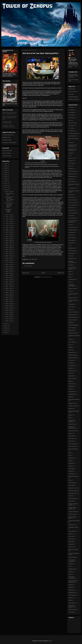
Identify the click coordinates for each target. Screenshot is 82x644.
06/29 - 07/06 (9, 267)
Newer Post (26, 273)
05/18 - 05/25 (9, 280)
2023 (6, 170)
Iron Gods (71, 360)
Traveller (71, 564)
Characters (71, 208)
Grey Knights (72, 328)
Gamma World (72, 320)
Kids (70, 373)
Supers (70, 547)
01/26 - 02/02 (9, 314)
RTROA (71, 496)
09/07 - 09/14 (9, 245)
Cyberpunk (71, 232)
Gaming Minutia (73, 317)
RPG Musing (72, 483)
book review (72, 182)
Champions (71, 197)
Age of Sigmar (72, 136)
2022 (6, 172)
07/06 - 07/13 (9, 265)
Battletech (71, 169)
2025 (6, 166)
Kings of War (72, 378)
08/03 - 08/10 (9, 256)
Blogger (50, 641)
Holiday (70, 347)
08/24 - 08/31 (9, 249)
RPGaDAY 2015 (73, 491)
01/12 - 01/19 (9, 319)
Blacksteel (73, 58)
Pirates (70, 461)
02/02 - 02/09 (9, 312)
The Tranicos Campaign (72, 561)
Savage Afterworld (73, 97)
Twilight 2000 (72, 569)
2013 (6, 324)
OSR (70, 456)
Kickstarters (72, 371)
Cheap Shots (72, 210)
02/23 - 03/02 (9, 306)
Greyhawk (71, 330)
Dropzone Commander (72, 262)
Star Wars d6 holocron (8, 135)
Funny (70, 309)
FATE (70, 282)
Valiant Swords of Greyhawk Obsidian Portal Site (73, 76)
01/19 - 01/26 (9, 317)
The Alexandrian (73, 92)
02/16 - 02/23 (9, 308)
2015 (6, 188)
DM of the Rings (7, 153)
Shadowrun (71, 525)
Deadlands (71, 248)
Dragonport (71, 259)
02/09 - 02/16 (9, 310)
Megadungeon (72, 394)
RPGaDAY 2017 (73, 493)
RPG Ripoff (71, 485)
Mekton (70, 397)
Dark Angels (72, 238)
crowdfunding (72, 230)
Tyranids (71, 572)
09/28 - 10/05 (9, 239)
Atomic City (71, 158)
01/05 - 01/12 (9, 321)
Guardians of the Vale (74, 336)
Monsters (71, 409)
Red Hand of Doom (73, 476)
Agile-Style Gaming (73, 139)
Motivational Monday (74, 411)
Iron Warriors (72, 365)
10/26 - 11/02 (9, 230)
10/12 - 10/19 (9, 234)
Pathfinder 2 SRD (7, 140)
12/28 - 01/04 (9, 192)
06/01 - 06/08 (9, 275)
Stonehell (71, 544)
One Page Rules (73, 444)
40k (70, 120)
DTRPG (71, 265)
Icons (70, 350)
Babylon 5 (71, 161)
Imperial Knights (73, 358)
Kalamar (71, 368)
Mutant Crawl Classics (72, 421)
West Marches (72, 595)
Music (70, 418)
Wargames (71, 590)
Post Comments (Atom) (46, 277)
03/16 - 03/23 (9, 299)
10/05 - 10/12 (9, 236)
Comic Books (72, 218)
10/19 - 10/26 (9, 232)
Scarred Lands (72, 514)
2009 (6, 332)
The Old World (72, 557)
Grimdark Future (73, 333)
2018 (6, 181)
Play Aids (71, 463)
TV (69, 566)
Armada (71, 153)
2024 (6, 168)
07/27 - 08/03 (9, 258)
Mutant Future (72, 424)
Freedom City (72, 298)
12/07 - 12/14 (9, 217)
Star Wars (71, 539)
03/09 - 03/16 (9, 301)
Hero (70, 345)
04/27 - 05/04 (9, 286)
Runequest (71, 501)
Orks (70, 453)
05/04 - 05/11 (9, 284)
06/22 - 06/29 (9, 269)
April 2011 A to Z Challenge (73, 146)
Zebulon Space (72, 609)
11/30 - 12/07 (9, 219)
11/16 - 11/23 (9, 223)
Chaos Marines (72, 203)
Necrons (71, 433)
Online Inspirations (73, 449)
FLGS (70, 291)
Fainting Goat (72, 279)
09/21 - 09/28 (9, 241)
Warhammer (72, 593)
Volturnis (71, 585)
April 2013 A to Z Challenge (73, 150)
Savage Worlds (72, 512)
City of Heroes (72, 213)
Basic (70, 166)
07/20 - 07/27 (9, 260)
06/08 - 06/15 (9, 273)
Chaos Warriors (72, 205)
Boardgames (72, 176)
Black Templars (72, 171)
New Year (71, 441)
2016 (6, 185)
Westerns (71, 598)
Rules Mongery (72, 498)
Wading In (71, 587)
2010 (6, 330)
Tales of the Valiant (73, 549)
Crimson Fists (72, 227)
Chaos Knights (72, 200)
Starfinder (71, 542)
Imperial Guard (72, 355)
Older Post (61, 273)
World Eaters (72, 603)
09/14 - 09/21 (9, 243)
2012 (6, 326)
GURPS (71, 339)
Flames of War (72, 289)
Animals (71, 143)
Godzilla (71, 323)
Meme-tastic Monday (74, 399)
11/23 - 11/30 (9, 221)
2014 (6, 190)
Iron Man (71, 363)
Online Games (72, 446)
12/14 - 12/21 (9, 215)
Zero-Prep (71, 612)
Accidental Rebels (73, 133)
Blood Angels (72, 174)
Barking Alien (72, 89)
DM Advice (71, 253)
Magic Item (71, 384)
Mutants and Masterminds (72, 427)
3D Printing (71, 115)
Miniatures (71, 403)
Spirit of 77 (71, 534)
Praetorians (71, 474)
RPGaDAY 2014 (73, 488)
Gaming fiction (72, 315)
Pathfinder (71, 458)
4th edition (71, 126)
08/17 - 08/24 (9, 252)
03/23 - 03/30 (9, 297)
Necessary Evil (72, 431)
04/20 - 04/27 (9, 288)
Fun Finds (71, 307)
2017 (6, 183)
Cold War (71, 216)
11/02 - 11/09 (9, 228)
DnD (70, 256)
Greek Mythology (73, 325)
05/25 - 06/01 (9, 278)
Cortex (70, 225)
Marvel (70, 389)
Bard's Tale (71, 163)
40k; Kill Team (72, 123)
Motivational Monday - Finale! (8, 211)
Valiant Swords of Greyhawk (73, 581)
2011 (6, 328)
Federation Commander (72, 285)
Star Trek (71, 536)
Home (43, 273)
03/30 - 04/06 (9, 295)
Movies (70, 415)
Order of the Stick (7, 156)
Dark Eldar (71, 243)
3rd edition (71, 118)
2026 (6, 164)
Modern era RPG (73, 406)
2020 (6, 177)
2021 (6, 175)
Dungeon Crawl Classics (72, 268)
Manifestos (71, 386)
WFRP (70, 600)
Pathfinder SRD (6, 137)
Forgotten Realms (73, 294)
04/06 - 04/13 (9, 293)
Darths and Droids (7, 151)
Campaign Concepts (74, 184)
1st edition (71, 110)
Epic (70, 277)
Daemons (71, 235)
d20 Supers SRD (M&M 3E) (9, 143)
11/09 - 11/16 (9, 226)
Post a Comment (28, 266)
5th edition (71, 131)
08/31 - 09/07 (9, 247)
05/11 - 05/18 (9, 282)
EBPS (70, 272)
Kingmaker (71, 376)
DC (69, 245)
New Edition (72, 439)
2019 (6, 179)
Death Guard (72, 251)
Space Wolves (72, 531)
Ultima (70, 574)
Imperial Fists (72, 352)
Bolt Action (71, 179)
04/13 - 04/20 (9, 291)
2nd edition (71, 113)
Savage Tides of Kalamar (73, 508)
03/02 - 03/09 (9, 304)
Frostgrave (71, 304)
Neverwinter (72, 436)
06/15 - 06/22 (9, 271)
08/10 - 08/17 (9, 254)
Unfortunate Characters (72, 578)
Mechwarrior (72, 392)
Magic (70, 381)
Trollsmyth (71, 94)
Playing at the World (74, 99)
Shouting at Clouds (73, 527)
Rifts (70, 480)
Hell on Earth (72, 342)
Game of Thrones (73, 312)
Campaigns (71, 188)
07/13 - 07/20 (9, 262)
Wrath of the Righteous (72, 606)
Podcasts (71, 471)
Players (70, 466)
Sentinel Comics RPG (74, 521)
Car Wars (71, 195)
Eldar (70, 274)
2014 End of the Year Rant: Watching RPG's (9, 205)
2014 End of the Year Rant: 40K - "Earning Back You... (10, 199)
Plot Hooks (71, 469)
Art (69, 156)
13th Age (71, 107)
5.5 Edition (71, 128)
